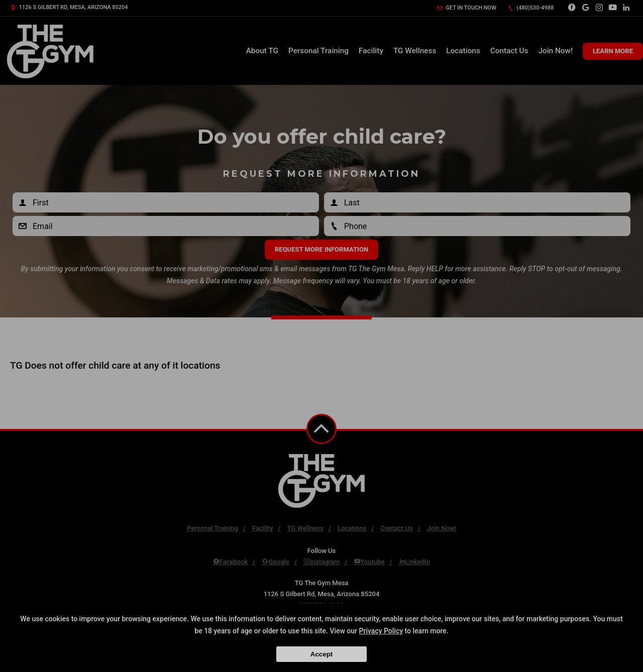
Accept (321, 654)
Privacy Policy (381, 631)
